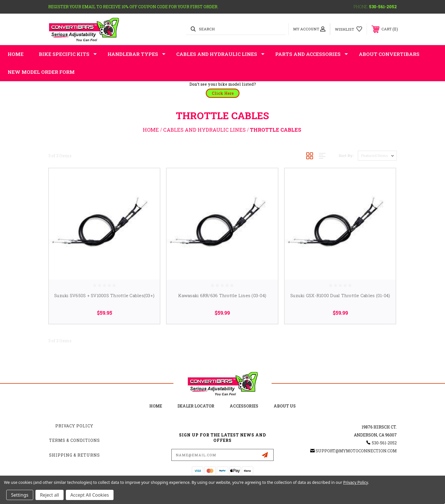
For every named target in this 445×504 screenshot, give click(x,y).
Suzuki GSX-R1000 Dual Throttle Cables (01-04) (340, 295)
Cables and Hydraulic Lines (220, 54)
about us (285, 406)
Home (16, 54)
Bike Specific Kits (68, 54)
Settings (20, 495)
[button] (223, 93)
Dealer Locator (196, 406)
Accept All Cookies (90, 495)
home (156, 406)
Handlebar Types (137, 54)
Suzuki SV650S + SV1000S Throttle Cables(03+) (104, 295)
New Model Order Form (41, 72)
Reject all (50, 495)
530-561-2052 (383, 7)
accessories (244, 406)
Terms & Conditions (74, 440)
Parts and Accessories (312, 54)
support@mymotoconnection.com (356, 451)
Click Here (223, 93)
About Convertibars (389, 54)
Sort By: (346, 156)
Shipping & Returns (74, 455)
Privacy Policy (74, 426)
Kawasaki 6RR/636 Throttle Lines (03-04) (222, 295)
